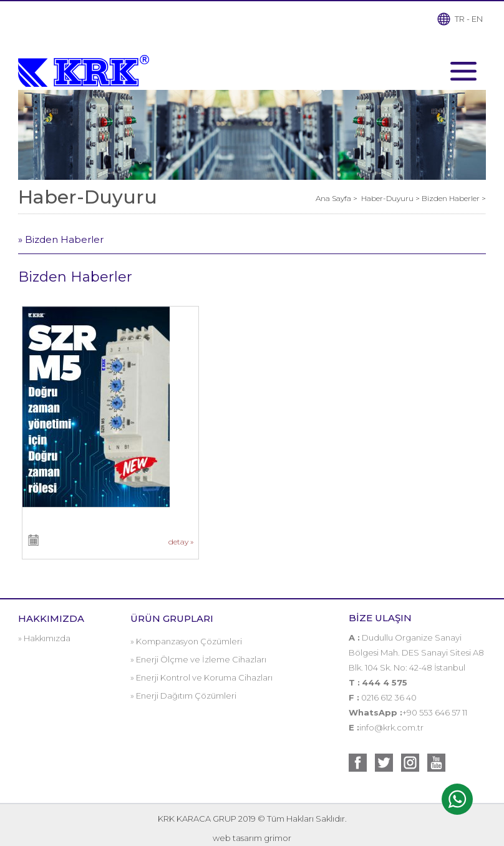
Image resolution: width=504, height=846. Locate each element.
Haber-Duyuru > (391, 198)
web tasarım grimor (252, 838)
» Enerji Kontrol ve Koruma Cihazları (201, 677)
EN (477, 19)
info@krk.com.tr (391, 727)
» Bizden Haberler (61, 239)
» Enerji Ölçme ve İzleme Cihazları (198, 659)
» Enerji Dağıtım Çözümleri (183, 696)
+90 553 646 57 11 (435, 712)
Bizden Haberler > (454, 198)
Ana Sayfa (334, 198)
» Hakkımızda (44, 638)
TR (460, 19)
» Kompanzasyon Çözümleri (186, 641)
